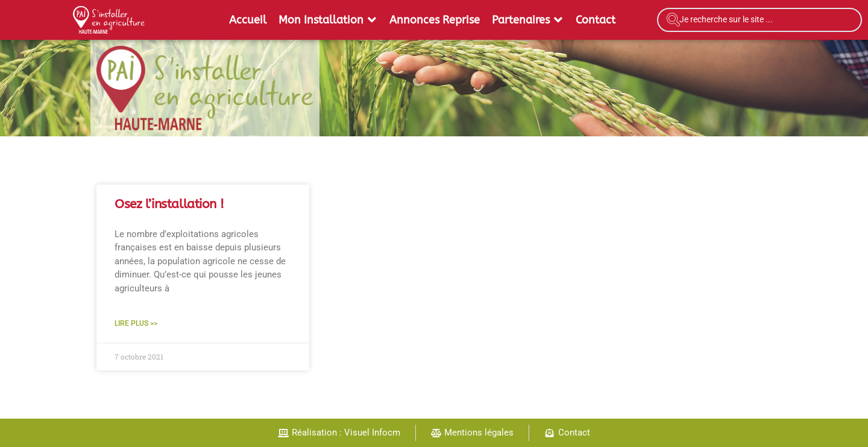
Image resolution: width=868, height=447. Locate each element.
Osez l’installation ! (169, 204)
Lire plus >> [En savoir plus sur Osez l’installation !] (136, 323)
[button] (328, 20)
